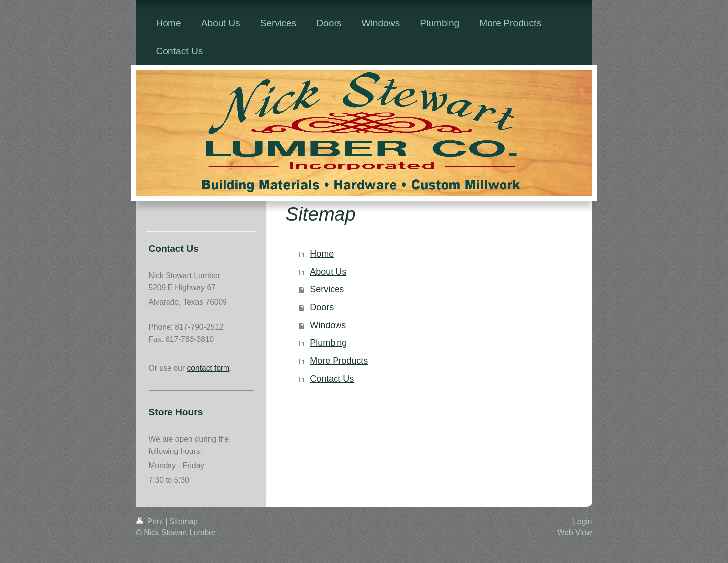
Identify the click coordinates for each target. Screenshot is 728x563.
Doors (322, 307)
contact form (209, 368)
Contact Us (332, 379)
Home (322, 254)
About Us (328, 272)
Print (151, 522)
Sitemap (184, 522)
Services (327, 289)
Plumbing (328, 343)
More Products (339, 361)
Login (582, 522)
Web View (575, 533)
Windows (328, 325)
